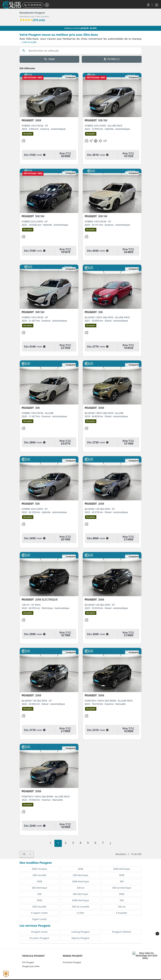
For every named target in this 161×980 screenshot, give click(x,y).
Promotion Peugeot (72, 962)
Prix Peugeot (28, 962)
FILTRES (112, 59)
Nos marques (43, 17)
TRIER (49, 59)
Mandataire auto (27, 17)
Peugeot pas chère (31, 966)
